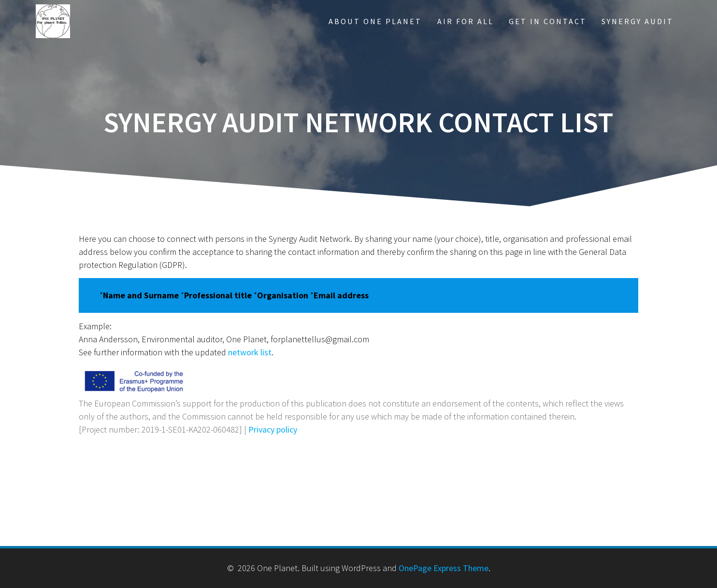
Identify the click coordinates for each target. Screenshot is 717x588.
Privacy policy (273, 429)
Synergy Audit (638, 21)
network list (250, 352)
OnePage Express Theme (444, 568)
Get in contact (548, 21)
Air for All (466, 21)
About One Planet (375, 21)
